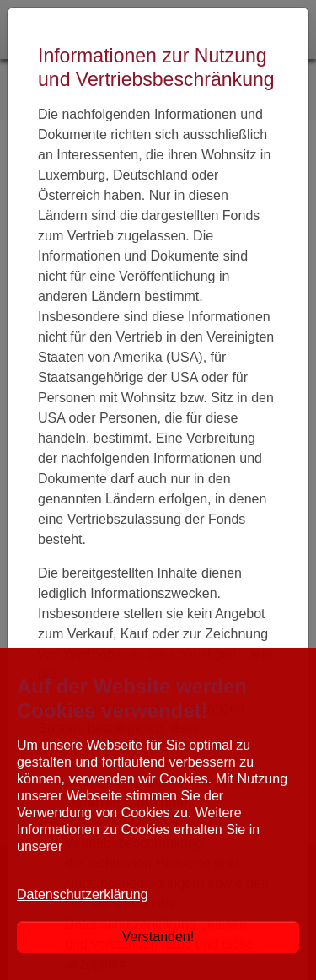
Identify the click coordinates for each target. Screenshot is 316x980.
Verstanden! (158, 937)
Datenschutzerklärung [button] (83, 894)
